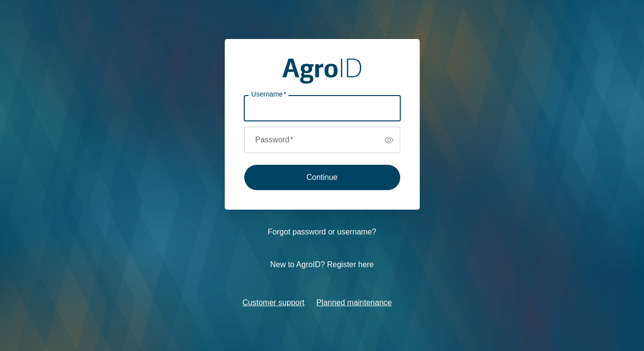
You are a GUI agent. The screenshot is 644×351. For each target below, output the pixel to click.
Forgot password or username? (322, 232)
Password (274, 140)
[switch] (389, 140)
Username (269, 94)
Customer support (273, 302)
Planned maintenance (354, 302)
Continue (322, 177)
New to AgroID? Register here (322, 264)
